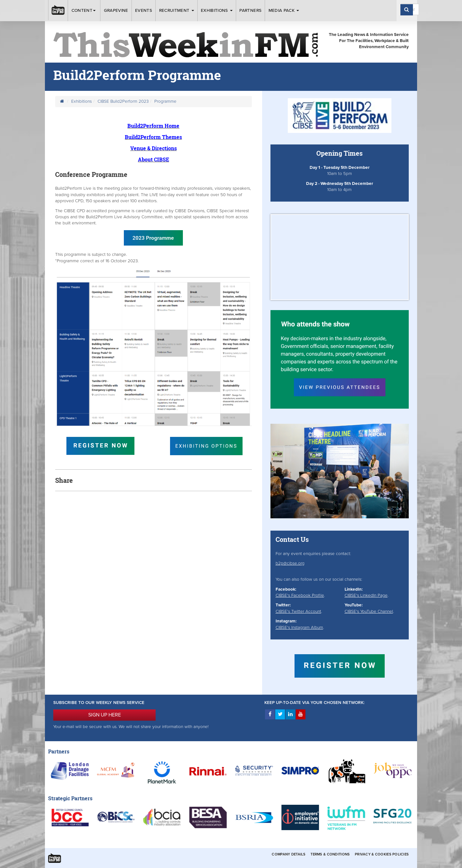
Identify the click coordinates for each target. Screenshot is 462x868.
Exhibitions (217, 11)
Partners (250, 11)
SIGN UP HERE (105, 715)
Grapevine (116, 11)
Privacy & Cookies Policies (382, 854)
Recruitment (177, 11)
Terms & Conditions (330, 854)
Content (84, 11)
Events (144, 11)
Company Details (289, 854)
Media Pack (284, 11)
